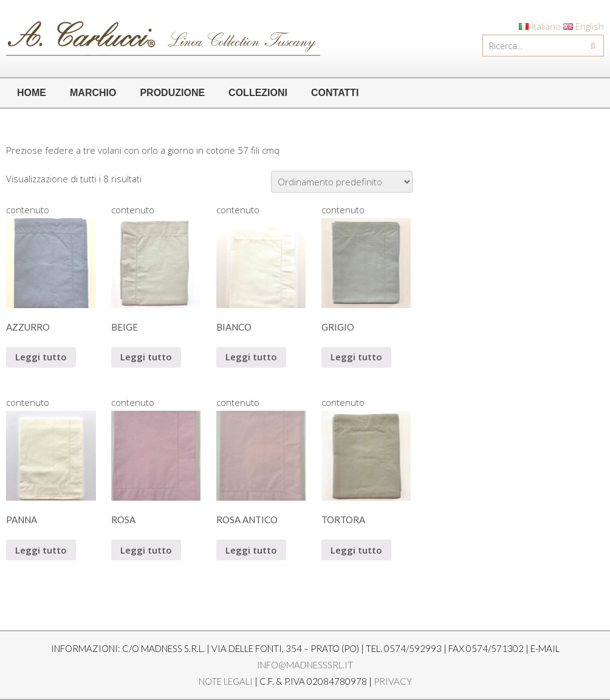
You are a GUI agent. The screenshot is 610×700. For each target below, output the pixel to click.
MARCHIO (93, 93)
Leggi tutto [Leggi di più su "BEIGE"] (146, 357)
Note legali (226, 681)
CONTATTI (335, 93)
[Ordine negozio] (342, 182)
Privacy (393, 681)
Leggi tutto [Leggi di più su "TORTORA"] (356, 550)
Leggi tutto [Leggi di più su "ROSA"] (146, 550)
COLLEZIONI (258, 93)
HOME (32, 93)
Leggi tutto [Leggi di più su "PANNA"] (41, 550)
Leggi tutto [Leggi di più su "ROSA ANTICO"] (251, 550)
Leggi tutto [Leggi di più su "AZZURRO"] (41, 357)
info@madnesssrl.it (305, 665)
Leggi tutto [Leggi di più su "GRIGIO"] (356, 357)
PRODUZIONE (172, 93)
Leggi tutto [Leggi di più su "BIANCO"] (251, 357)
